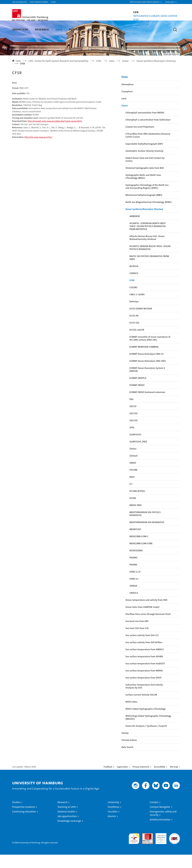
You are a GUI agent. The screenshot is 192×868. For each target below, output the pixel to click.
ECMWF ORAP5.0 (138, 391)
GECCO (133, 420)
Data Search (127, 760)
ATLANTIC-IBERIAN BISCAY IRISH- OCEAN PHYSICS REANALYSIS (150, 261)
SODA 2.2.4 (135, 585)
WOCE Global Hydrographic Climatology (146, 722)
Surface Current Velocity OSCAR (141, 708)
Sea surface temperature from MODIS (144, 684)
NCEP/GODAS (136, 564)
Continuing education (24, 825)
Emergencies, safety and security (163, 827)
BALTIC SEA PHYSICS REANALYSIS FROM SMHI (149, 271)
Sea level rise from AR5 (137, 634)
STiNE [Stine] (53, 2)
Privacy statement (141, 780)
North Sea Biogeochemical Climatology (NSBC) (149, 215)
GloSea (133, 462)
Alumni (112, 830)
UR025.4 (134, 606)
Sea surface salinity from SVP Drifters (144, 656)
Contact (154, 816)
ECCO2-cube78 (137, 343)
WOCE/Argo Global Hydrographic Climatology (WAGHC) (148, 731)
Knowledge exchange (69, 834)
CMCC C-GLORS (137, 308)
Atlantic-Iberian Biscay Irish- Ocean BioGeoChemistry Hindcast (147, 251)
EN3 (131, 413)
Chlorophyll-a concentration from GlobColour (148, 133)
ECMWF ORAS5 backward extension (147, 405)
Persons (75, 29)
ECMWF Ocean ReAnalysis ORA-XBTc (148, 374)
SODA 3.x (134, 592)
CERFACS (134, 287)
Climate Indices (129, 753)
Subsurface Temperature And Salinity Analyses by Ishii (144, 700)
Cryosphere (127, 105)
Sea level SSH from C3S (137, 642)
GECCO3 (133, 434)
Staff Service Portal (39, 2)
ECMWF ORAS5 (137, 398)
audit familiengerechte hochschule (134, 851)
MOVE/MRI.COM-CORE (141, 557)
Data (59, 29)
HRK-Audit (160, 848)
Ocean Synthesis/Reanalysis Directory (144, 222)
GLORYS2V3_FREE (138, 455)
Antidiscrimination (160, 833)
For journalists (20, 2)
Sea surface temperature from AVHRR (144, 670)
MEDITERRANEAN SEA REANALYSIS (147, 536)
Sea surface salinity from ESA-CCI (142, 649)
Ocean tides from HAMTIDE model (142, 620)
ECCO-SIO (134, 336)
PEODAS (133, 571)
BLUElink (134, 280)
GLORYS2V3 (135, 448)
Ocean (125, 119)
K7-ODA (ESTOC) (137, 504)
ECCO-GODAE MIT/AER (141, 322)
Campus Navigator (160, 820)
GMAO (133, 476)
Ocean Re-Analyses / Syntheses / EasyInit (146, 739)
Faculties (113, 825)
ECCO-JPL (134, 329)
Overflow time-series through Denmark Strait (148, 627)
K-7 (131, 497)
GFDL (132, 441)
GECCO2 (134, 427)
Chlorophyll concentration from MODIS (145, 126)
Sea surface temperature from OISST (144, 691)
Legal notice (122, 780)
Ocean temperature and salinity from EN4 (146, 613)
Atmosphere (128, 98)
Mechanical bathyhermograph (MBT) (144, 208)
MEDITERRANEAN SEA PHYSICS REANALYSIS (145, 527)
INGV (132, 490)
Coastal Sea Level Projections (140, 140)
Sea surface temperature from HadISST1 (145, 677)
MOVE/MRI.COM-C (139, 550)
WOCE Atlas (131, 715)
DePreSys (134, 315)
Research (42, 29)
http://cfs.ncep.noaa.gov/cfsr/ (38, 151)
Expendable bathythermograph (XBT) (144, 157)
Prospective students (24, 820)
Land (124, 112)
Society (125, 746)
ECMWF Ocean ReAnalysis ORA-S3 (146, 367)
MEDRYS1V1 (135, 543)
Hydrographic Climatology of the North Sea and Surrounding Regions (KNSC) (147, 200)
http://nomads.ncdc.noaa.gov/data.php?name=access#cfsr (55, 135)
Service (93, 29)
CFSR (132, 294)
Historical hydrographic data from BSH (145, 181)
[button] (146, 2)
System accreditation (174, 849)
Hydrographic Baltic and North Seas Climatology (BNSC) (143, 190)
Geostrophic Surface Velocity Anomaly (144, 164)
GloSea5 (133, 469)
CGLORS (133, 301)
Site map (174, 780)
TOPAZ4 (133, 599)
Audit (145, 848)
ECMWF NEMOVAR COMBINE (144, 360)
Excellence (114, 820)
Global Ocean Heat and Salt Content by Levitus (145, 173)
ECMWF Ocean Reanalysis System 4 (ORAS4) (147, 383)
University (113, 816)
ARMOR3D (135, 230)
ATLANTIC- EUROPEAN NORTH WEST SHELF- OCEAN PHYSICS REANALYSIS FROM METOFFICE (148, 240)
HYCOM (133, 483)
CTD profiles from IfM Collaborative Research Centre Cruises (148, 149)
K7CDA (133, 511)
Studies (16, 816)
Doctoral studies (66, 825)
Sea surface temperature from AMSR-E (145, 663)
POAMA (133, 578)
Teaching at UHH (67, 820)
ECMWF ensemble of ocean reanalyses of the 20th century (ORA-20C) (150, 352)
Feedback (108, 780)
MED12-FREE (136, 519)
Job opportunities (67, 830)
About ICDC (20, 29)
